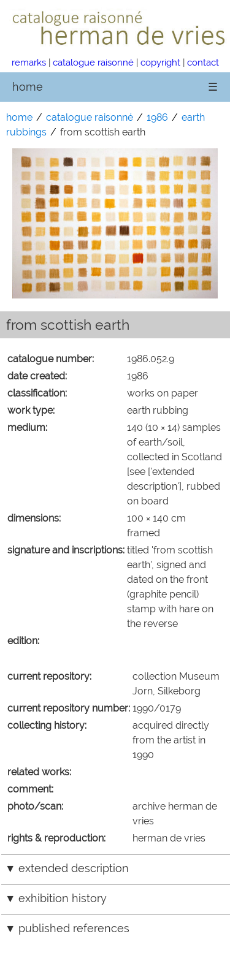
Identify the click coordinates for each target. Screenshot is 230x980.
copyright (160, 62)
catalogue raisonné (93, 62)
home (28, 87)
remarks (29, 62)
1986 (157, 117)
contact (203, 62)
